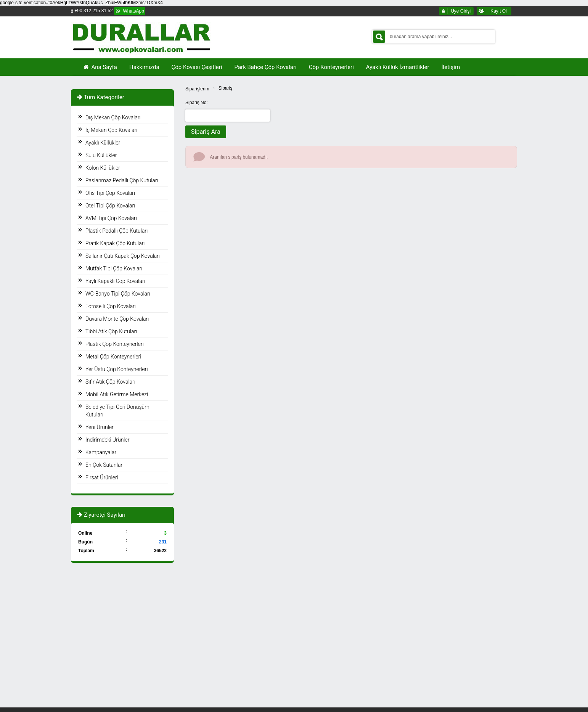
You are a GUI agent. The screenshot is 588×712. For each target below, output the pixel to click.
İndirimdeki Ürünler (107, 440)
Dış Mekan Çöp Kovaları (113, 117)
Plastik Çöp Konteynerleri (115, 344)
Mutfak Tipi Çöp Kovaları (114, 268)
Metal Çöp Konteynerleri (113, 357)
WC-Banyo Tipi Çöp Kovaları (118, 294)
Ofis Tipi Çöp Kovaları (110, 193)
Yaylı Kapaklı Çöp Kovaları (115, 281)
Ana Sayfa (100, 67)
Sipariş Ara (206, 132)
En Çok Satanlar (104, 465)
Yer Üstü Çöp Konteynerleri (117, 369)
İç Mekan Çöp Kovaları (111, 130)
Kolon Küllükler (103, 168)
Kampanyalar (101, 452)
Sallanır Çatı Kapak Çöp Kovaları (123, 256)
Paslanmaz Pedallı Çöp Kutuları (122, 180)
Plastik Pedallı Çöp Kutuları (116, 231)
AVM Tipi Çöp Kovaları (111, 218)
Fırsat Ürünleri (102, 477)
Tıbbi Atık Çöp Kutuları (111, 331)
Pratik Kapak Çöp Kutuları (115, 243)
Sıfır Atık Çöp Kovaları (110, 382)
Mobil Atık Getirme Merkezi (117, 394)
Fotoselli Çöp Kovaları (111, 306)
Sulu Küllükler (101, 155)
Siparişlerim (197, 89)
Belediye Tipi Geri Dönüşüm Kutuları (117, 411)
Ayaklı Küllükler (103, 143)
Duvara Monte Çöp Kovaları (117, 319)
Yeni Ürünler (100, 427)
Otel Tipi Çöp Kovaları (110, 206)
